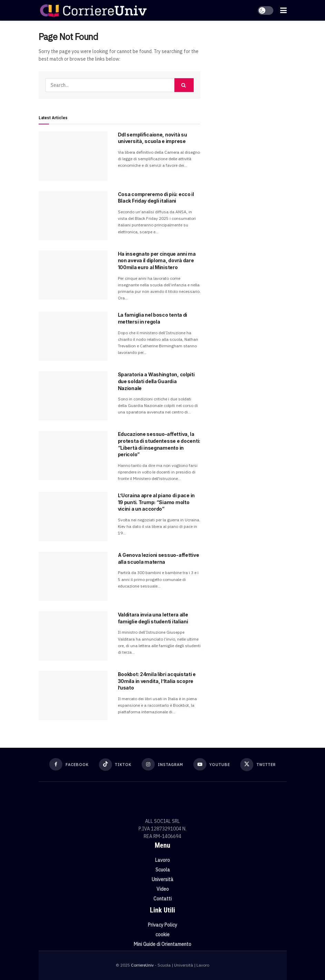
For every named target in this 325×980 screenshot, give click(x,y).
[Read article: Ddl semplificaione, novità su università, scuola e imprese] (73, 156)
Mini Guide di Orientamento (162, 944)
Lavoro (162, 860)
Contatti (162, 899)
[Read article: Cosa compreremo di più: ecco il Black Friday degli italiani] (73, 216)
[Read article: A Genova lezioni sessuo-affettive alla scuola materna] (73, 576)
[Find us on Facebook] (69, 764)
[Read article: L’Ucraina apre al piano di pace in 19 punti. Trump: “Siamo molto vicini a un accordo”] (73, 517)
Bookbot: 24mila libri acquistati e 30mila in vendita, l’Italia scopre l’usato (157, 681)
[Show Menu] (283, 10)
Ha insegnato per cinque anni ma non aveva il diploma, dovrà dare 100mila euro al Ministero (157, 261)
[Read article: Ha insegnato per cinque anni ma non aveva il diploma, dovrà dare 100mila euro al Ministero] (73, 275)
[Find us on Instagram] (162, 764)
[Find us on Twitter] (258, 765)
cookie (162, 935)
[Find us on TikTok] (115, 765)
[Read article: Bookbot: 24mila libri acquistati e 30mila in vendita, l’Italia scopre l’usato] (73, 696)
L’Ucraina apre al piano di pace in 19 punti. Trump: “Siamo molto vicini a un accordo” (156, 502)
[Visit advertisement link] (249, 69)
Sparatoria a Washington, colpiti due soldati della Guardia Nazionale (156, 381)
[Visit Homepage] (93, 10)
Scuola (163, 870)
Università (162, 879)
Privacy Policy (162, 925)
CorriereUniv (142, 965)
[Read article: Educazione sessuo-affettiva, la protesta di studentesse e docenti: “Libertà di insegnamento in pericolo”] (73, 455)
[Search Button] (184, 85)
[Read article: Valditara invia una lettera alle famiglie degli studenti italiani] (73, 636)
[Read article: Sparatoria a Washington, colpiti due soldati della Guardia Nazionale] (73, 396)
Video (163, 889)
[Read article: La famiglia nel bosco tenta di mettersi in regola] (73, 336)
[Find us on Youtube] (212, 764)
